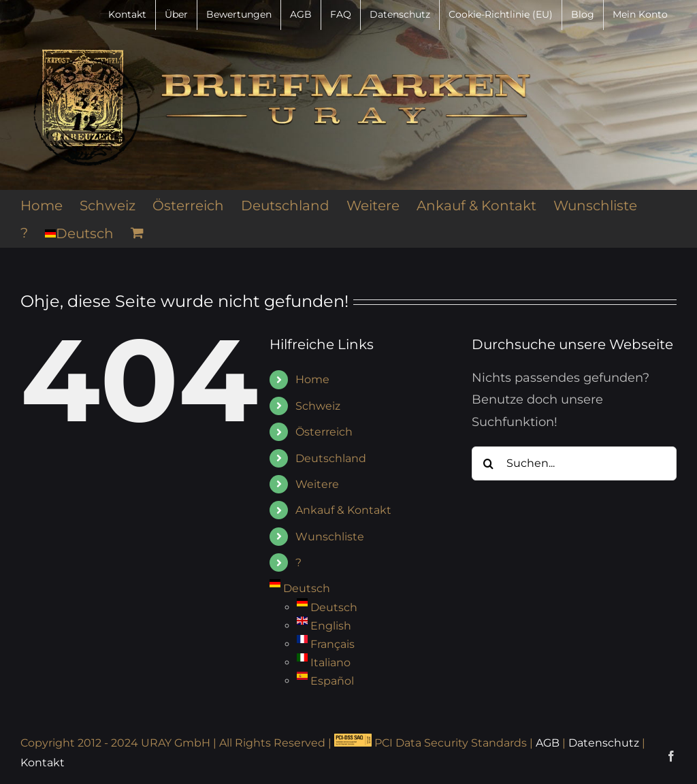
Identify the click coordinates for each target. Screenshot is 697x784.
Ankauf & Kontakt (343, 510)
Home (312, 379)
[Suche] (489, 463)
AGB (548, 743)
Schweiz (318, 406)
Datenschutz (604, 743)
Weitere (317, 484)
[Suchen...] (574, 463)
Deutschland (331, 458)
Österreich (324, 432)
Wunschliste (330, 537)
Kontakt (43, 763)
